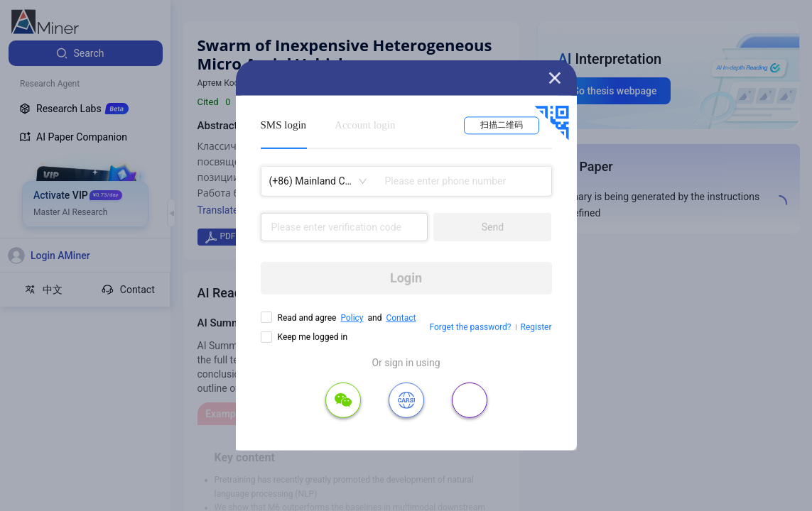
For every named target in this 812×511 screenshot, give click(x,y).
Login (406, 278)
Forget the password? (470, 327)
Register (536, 327)
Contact (401, 318)
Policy (352, 318)
